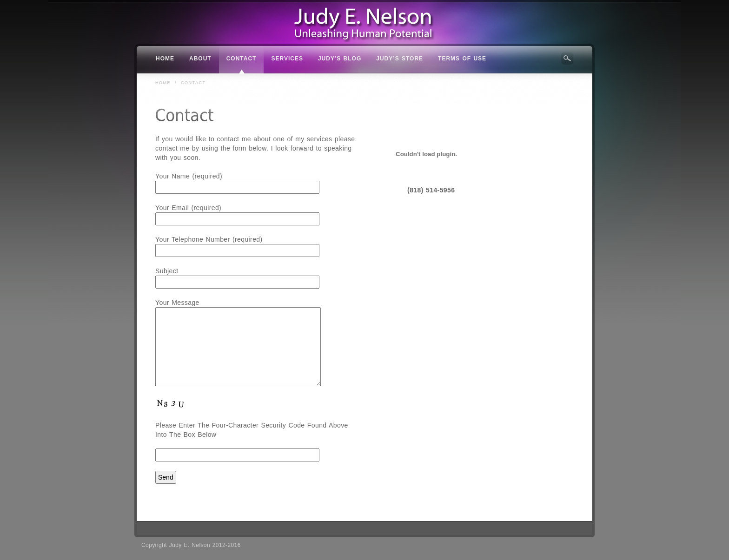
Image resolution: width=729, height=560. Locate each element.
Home (163, 83)
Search (567, 59)
